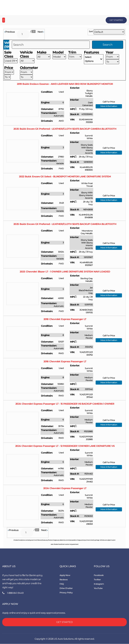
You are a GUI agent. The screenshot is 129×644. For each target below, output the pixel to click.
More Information (109, 106)
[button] (4, 20)
